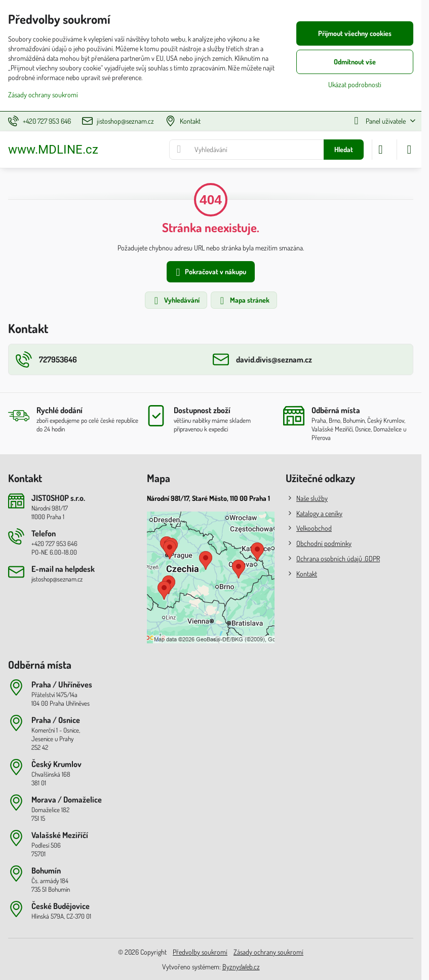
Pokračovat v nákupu (209, 273)
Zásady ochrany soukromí (268, 952)
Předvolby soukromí (200, 952)
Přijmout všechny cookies (355, 33)
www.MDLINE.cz (53, 150)
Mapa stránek (243, 301)
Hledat (344, 149)
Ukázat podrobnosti (355, 84)
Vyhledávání (175, 301)
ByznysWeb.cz (241, 967)
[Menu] (409, 150)
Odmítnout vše (355, 62)
